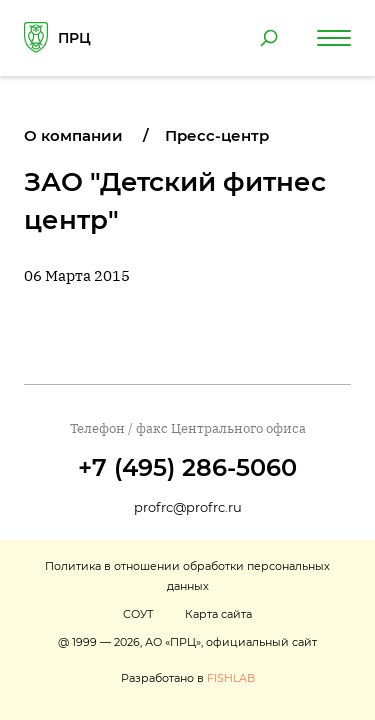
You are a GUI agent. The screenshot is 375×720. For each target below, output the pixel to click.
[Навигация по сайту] (334, 38)
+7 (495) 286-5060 (187, 467)
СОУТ (138, 614)
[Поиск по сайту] (269, 38)
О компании (73, 135)
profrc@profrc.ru (188, 507)
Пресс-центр (217, 135)
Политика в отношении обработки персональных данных (187, 576)
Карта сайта (218, 614)
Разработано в (188, 678)
